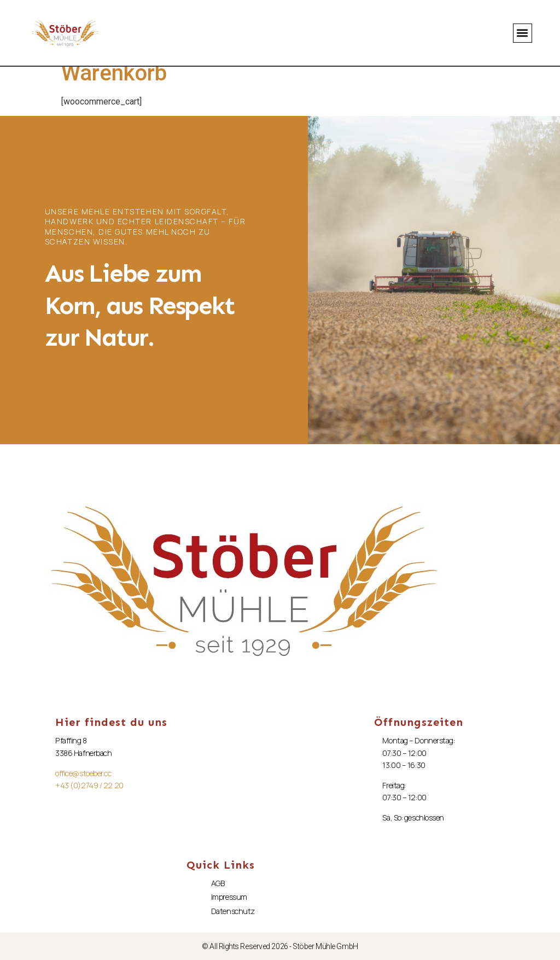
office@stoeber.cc (83, 773)
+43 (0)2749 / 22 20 (89, 785)
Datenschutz (233, 911)
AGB (218, 883)
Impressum (229, 897)
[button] (523, 33)
